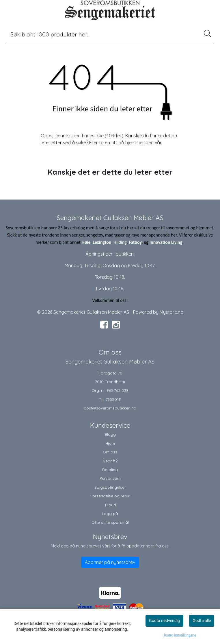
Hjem (110, 443)
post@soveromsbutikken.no (110, 408)
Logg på (110, 513)
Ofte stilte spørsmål (110, 522)
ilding (122, 242)
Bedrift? (110, 461)
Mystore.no (171, 312)
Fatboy (135, 242)
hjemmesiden (139, 143)
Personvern (110, 478)
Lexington (102, 242)
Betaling (110, 469)
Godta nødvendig (164, 621)
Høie (86, 242)
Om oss (110, 452)
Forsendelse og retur (110, 496)
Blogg (110, 434)
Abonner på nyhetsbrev (110, 562)
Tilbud (110, 505)
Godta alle (202, 621)
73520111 (113, 399)
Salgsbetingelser (110, 487)
